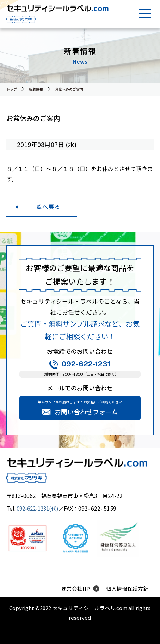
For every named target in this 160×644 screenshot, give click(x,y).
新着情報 (36, 89)
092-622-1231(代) (39, 508)
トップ (12, 89)
